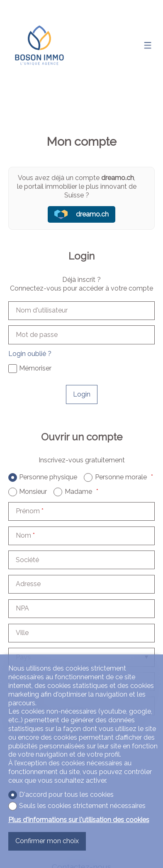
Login (82, 394)
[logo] (39, 45)
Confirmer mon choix (47, 841)
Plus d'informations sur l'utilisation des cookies (79, 820)
